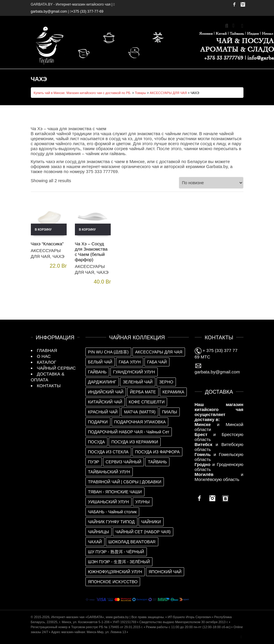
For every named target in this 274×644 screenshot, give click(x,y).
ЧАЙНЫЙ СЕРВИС (56, 368)
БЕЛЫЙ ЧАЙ (100, 362)
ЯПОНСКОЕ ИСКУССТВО (113, 582)
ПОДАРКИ (98, 422)
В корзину (43, 230)
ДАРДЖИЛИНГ (102, 382)
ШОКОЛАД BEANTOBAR (132, 542)
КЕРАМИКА (173, 392)
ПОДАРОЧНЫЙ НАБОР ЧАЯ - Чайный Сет (129, 432)
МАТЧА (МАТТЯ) (140, 412)
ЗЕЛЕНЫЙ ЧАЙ (138, 382)
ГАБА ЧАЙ (157, 362)
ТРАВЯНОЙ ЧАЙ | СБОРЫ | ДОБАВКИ (125, 482)
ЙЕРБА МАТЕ (143, 392)
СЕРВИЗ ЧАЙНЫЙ (124, 462)
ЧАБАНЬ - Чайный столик (112, 512)
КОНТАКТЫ (49, 386)
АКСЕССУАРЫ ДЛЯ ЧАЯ (168, 93)
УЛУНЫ (143, 502)
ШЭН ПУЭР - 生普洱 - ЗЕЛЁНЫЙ (119, 562)
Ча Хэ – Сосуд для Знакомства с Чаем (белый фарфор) (91, 252)
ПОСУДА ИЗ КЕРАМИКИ (135, 442)
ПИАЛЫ (170, 412)
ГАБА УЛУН (130, 362)
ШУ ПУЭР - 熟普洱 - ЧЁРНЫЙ (116, 552)
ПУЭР (94, 462)
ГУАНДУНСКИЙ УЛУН (134, 372)
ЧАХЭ (58, 256)
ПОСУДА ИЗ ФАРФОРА (157, 452)
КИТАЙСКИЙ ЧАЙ (105, 402)
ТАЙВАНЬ (157, 462)
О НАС (44, 356)
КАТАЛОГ (47, 362)
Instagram (243, 4)
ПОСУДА (97, 442)
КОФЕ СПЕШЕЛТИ (147, 402)
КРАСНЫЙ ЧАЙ (103, 412)
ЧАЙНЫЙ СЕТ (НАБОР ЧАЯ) (143, 532)
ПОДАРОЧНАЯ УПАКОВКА (140, 422)
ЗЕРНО (166, 382)
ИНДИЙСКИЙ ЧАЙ (106, 392)
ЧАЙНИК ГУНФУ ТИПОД (111, 522)
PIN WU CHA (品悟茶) (108, 352)
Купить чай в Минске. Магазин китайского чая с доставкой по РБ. (83, 93)
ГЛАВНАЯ (47, 350)
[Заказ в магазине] (211, 183)
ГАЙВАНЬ (98, 372)
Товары (140, 93)
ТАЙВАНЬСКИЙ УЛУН (109, 472)
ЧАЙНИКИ (151, 522)
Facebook (234, 4)
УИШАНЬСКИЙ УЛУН (109, 502)
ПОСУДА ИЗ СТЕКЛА (108, 452)
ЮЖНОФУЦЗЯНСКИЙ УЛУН (115, 572)
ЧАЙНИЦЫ (99, 532)
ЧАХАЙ (95, 542)
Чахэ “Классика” (47, 244)
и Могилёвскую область (219, 477)
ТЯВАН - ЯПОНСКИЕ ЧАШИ (115, 492)
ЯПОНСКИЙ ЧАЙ (165, 572)
